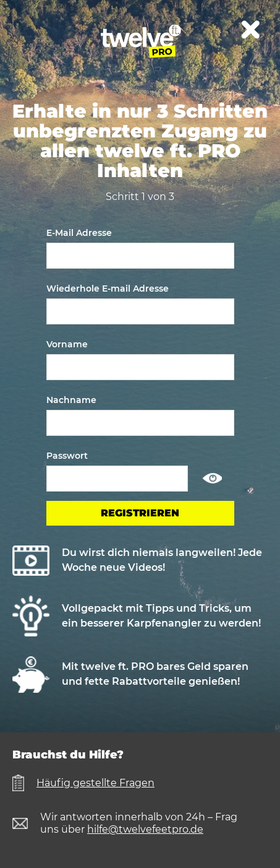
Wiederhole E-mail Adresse (108, 289)
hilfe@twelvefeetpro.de (145, 829)
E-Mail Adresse (79, 233)
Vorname (67, 344)
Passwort (67, 456)
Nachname (71, 400)
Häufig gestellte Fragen (95, 783)
